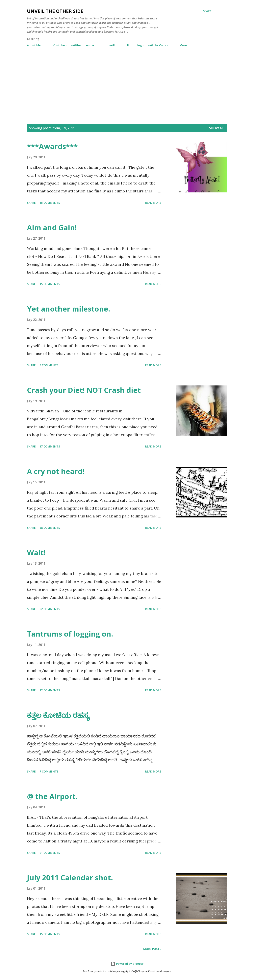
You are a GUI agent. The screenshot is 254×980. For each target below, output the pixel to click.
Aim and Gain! (52, 228)
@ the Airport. (52, 796)
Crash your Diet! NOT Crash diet (84, 390)
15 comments (50, 203)
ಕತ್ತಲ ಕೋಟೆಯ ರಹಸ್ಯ (58, 715)
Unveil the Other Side (55, 11)
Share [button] (31, 203)
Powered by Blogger (127, 964)
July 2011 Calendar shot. (70, 878)
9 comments (49, 365)
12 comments (50, 690)
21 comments (50, 853)
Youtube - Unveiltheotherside (73, 45)
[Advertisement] (127, 86)
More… (184, 45)
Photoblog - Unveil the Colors (148, 45)
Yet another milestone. (69, 309)
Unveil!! (111, 45)
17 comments (50, 446)
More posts (152, 949)
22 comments (50, 609)
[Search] (208, 11)
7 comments (49, 771)
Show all (217, 128)
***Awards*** (52, 146)
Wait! (36, 553)
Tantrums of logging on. (70, 634)
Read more (153, 203)
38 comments (50, 528)
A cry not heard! (56, 471)
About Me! (34, 45)
